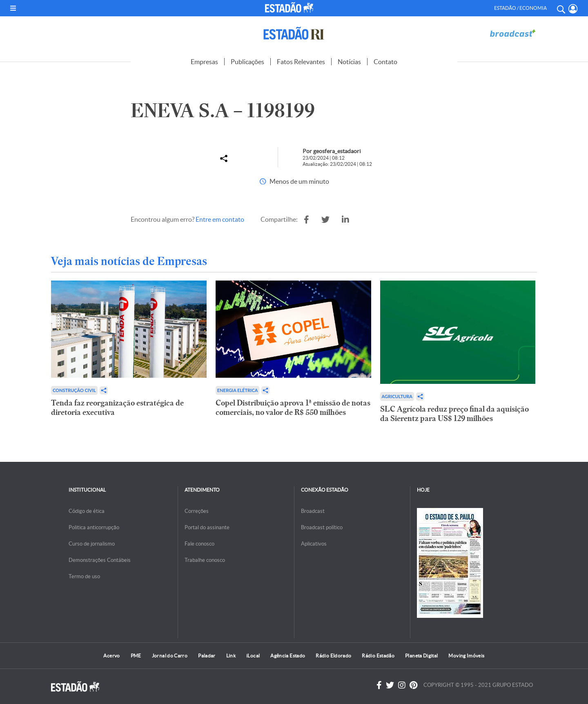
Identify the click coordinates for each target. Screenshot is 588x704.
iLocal (253, 656)
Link (231, 656)
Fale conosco (199, 544)
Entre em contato (220, 219)
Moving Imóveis (466, 656)
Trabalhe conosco (205, 560)
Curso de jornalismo (92, 544)
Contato (385, 62)
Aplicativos (314, 544)
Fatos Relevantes (301, 62)
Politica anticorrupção (94, 527)
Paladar (207, 656)
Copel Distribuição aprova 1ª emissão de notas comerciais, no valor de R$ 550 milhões (293, 408)
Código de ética (87, 511)
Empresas (204, 62)
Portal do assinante (207, 527)
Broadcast (313, 511)
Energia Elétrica (238, 390)
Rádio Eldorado (333, 656)
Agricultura (397, 396)
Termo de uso (84, 576)
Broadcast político (322, 527)
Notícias (349, 62)
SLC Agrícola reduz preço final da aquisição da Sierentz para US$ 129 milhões (454, 414)
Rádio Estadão (378, 656)
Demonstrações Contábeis (100, 560)
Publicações (247, 62)
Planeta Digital (421, 656)
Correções (197, 511)
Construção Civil (74, 390)
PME (136, 656)
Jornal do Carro (170, 656)
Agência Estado (288, 656)
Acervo (111, 656)
